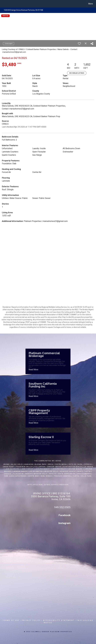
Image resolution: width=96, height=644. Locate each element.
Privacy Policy (31, 620)
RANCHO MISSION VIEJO (36, 474)
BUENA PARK (41, 464)
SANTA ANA (33, 476)
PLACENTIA (18, 474)
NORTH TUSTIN (84, 471)
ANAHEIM (29, 464)
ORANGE (8, 474)
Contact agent (9, 44)
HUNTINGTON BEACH (72, 467)
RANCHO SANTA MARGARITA (62, 474)
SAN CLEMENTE (84, 474)
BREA (51, 464)
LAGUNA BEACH (42, 469)
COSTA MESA (61, 464)
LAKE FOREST (27, 469)
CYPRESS (88, 464)
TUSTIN (76, 476)
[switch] (79, 44)
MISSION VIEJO (51, 471)
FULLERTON (40, 467)
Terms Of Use (11, 620)
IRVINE (6, 464)
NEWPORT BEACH (68, 471)
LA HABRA (88, 467)
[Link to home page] (3, 4)
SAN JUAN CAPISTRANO (15, 476)
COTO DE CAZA (75, 464)
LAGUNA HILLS (59, 469)
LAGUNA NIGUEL (75, 469)
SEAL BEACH (47, 476)
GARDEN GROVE (54, 467)
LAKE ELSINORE (12, 469)
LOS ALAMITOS (36, 471)
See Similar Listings (77, 73)
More (91, 4)
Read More (33, 370)
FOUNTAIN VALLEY (24, 467)
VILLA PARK (86, 476)
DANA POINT (9, 467)
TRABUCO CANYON (62, 476)
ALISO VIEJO (17, 464)
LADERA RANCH (20, 471)
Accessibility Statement (59, 620)
